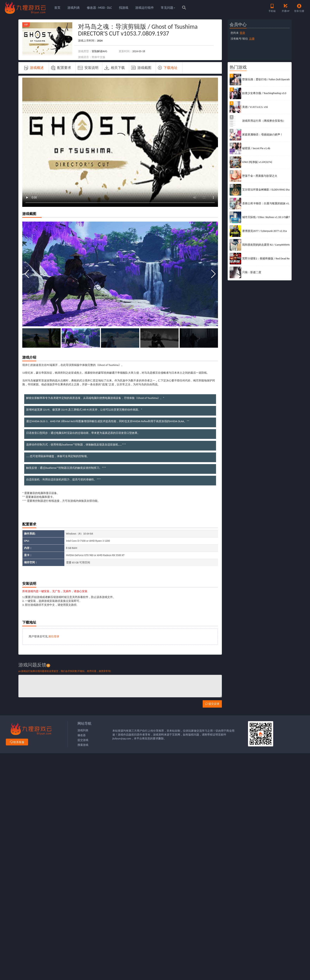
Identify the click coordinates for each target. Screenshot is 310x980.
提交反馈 (212, 704)
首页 (57, 8)
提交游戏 (83, 740)
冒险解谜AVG (99, 51)
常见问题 (168, 8)
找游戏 (124, 8)
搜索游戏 (83, 745)
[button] (213, 274)
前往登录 (54, 636)
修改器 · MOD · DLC (99, 8)
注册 (252, 39)
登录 (242, 33)
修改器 (82, 735)
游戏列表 (74, 8)
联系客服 (17, 742)
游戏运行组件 (145, 8)
